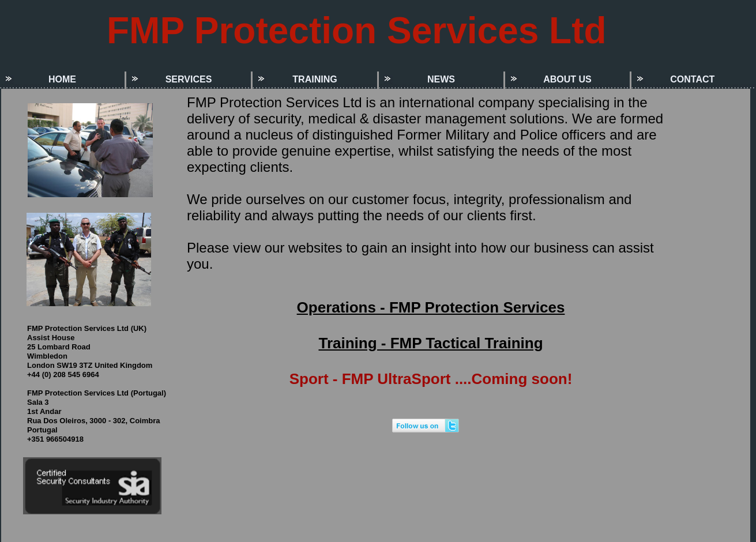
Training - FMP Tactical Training (430, 343)
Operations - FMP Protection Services (431, 307)
